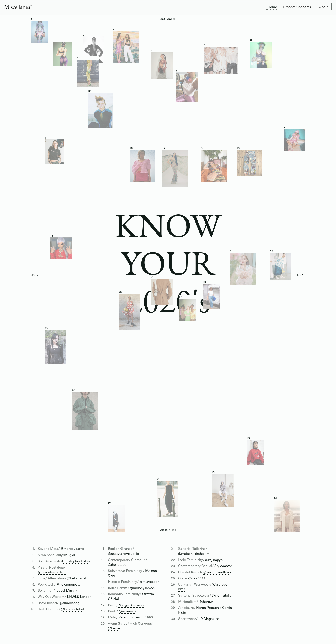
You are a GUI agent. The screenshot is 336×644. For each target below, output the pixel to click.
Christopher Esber (76, 561)
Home (272, 7)
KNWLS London (79, 596)
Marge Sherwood (132, 605)
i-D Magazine (208, 618)
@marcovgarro (72, 548)
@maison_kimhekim (194, 553)
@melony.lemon (142, 588)
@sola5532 (197, 578)
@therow (205, 601)
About (324, 7)
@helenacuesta (69, 584)
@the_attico (117, 564)
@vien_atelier (222, 595)
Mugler (70, 555)
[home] (18, 7)
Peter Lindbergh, (131, 617)
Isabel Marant (67, 590)
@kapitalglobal (72, 609)
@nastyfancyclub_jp (124, 553)
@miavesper (149, 581)
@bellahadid (77, 578)
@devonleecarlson (52, 572)
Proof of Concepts (297, 7)
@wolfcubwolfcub (217, 572)
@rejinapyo (214, 560)
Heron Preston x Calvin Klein (205, 610)
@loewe (114, 628)
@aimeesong (69, 603)
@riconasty (128, 611)
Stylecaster (223, 566)
